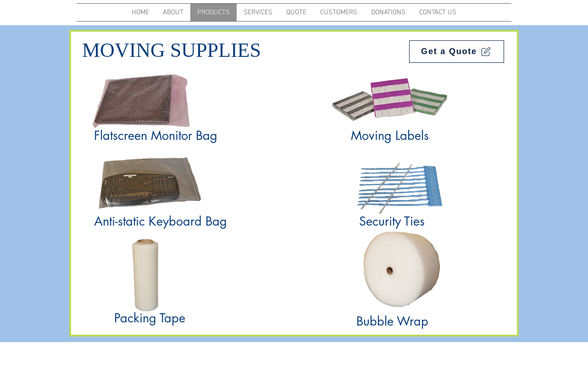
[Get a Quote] (457, 52)
